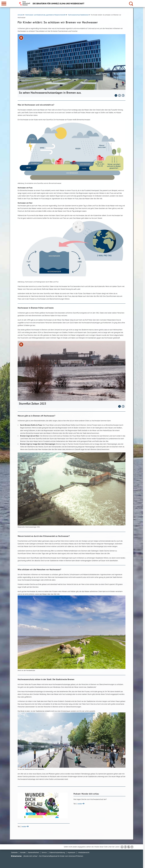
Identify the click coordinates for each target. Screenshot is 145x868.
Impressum (71, 852)
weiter (80, 804)
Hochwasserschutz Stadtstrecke (79, 15)
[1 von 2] (72, 373)
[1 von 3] (72, 64)
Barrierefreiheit (34, 852)
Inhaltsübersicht (84, 852)
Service (44, 852)
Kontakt (23, 852)
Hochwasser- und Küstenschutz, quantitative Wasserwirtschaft (46, 15)
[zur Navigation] (4, 4)
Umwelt (21, 15)
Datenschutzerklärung (57, 852)
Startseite (14, 852)
